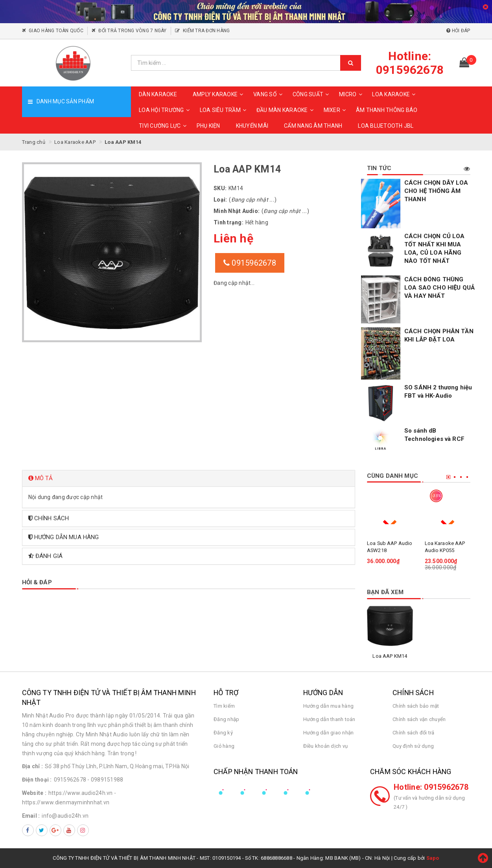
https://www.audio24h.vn (81, 793)
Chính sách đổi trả (414, 733)
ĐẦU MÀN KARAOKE (286, 110)
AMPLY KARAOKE (219, 94)
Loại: (220, 200)
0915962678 (250, 263)
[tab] (189, 478)
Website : (34, 793)
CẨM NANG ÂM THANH (313, 126)
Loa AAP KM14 (390, 656)
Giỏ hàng (224, 746)
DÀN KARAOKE (158, 94)
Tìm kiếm (224, 706)
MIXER (336, 110)
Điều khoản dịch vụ (326, 746)
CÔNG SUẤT (312, 94)
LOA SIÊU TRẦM (224, 110)
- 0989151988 (105, 780)
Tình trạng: (228, 222)
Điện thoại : (37, 780)
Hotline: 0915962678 (431, 787)
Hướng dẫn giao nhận (329, 733)
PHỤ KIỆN (208, 126)
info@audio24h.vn (65, 816)
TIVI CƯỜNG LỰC (164, 126)
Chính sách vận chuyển (419, 719)
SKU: (220, 188)
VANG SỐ (269, 94)
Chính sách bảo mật (416, 706)
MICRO (352, 94)
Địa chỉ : (32, 766)
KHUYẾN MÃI (252, 126)
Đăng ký (223, 733)
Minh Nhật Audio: (237, 211)
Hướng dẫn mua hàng (329, 706)
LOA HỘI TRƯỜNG (165, 110)
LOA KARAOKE (395, 94)
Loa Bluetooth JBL (386, 126)
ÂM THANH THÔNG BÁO (387, 110)
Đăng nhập (226, 719)
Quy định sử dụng (413, 746)
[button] (189, 478)
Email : (31, 816)
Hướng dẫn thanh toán (329, 719)
